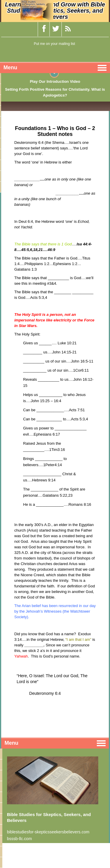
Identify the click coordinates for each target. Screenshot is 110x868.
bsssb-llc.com (20, 839)
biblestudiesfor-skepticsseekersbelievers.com (48, 832)
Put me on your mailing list (54, 44)
